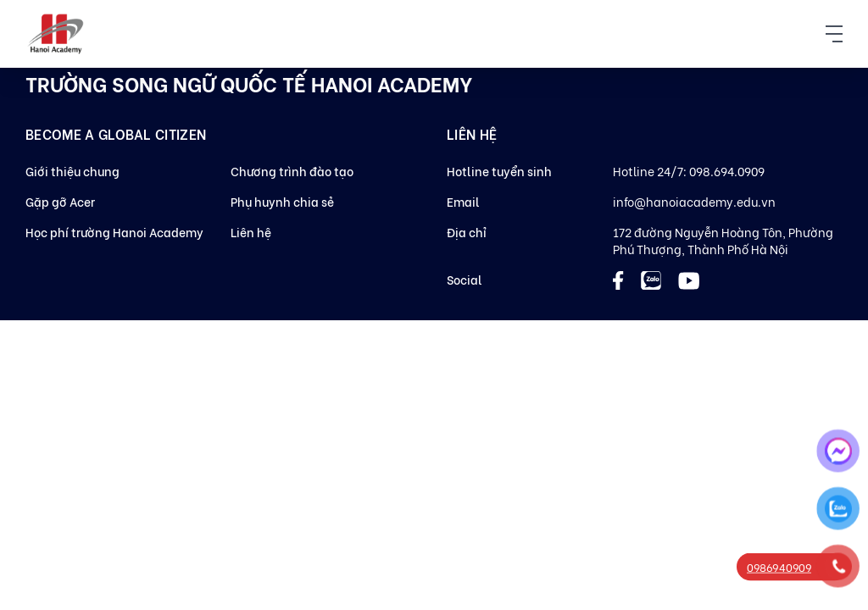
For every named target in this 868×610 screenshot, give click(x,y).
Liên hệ (251, 232)
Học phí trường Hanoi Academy (114, 232)
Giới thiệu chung (72, 171)
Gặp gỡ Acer (60, 201)
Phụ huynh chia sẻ (282, 201)
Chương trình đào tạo (292, 171)
